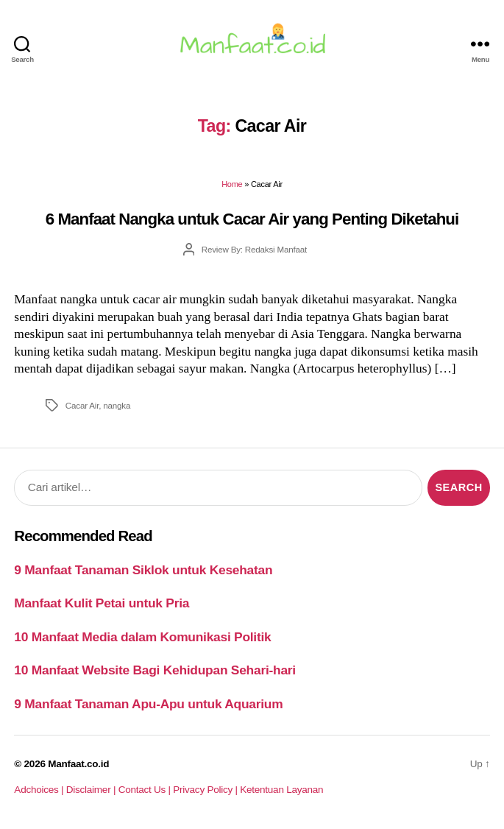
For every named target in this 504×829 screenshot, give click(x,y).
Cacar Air (82, 405)
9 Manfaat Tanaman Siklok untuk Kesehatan (143, 570)
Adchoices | (40, 790)
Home (232, 184)
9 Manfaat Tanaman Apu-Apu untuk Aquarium (148, 704)
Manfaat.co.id (78, 764)
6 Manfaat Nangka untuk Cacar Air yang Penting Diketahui (252, 219)
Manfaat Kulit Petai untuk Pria (102, 603)
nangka (117, 405)
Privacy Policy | (206, 790)
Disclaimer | (92, 790)
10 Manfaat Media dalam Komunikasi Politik (142, 637)
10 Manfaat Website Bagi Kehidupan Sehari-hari (155, 670)
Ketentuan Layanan (281, 790)
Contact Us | (146, 790)
